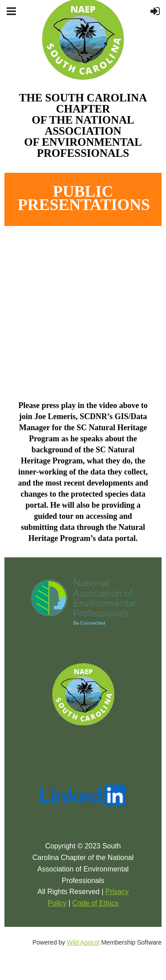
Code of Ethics (95, 903)
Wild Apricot (83, 942)
